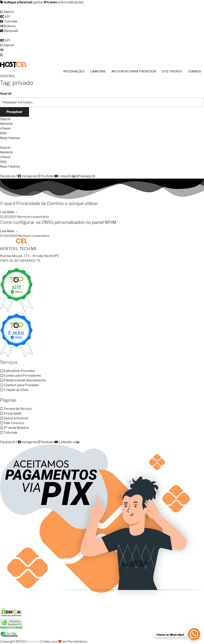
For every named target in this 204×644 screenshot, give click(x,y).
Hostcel (33, 642)
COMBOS (194, 71)
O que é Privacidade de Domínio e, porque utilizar (49, 203)
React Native (10, 138)
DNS (3, 133)
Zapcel (5, 119)
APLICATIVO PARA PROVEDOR (134, 71)
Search (6, 94)
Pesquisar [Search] (15, 112)
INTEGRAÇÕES (74, 71)
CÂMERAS (98, 71)
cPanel (5, 129)
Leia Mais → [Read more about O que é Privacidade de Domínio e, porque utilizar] (9, 212)
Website (6, 124)
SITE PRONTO (172, 71)
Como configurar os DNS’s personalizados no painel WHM (58, 222)
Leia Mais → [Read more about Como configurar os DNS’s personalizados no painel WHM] (9, 231)
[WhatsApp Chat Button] (194, 634)
